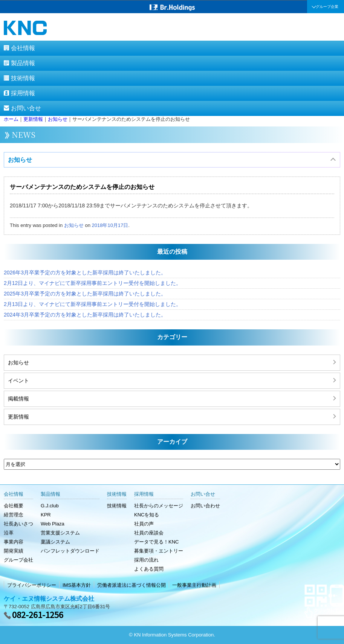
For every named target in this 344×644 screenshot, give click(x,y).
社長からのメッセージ (159, 506)
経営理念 (14, 515)
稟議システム (55, 542)
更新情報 (18, 417)
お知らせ (20, 160)
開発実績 (14, 551)
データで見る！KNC (156, 542)
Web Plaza (53, 524)
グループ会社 (18, 560)
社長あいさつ (18, 524)
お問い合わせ (205, 506)
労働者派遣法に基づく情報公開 (131, 585)
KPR (46, 515)
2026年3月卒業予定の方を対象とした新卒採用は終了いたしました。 (85, 273)
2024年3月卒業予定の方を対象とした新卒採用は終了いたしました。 (85, 315)
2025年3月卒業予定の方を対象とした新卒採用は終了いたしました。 (85, 294)
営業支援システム (60, 533)
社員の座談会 (149, 533)
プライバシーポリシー (32, 585)
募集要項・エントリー (159, 551)
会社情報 (23, 48)
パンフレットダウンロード (70, 551)
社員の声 (144, 524)
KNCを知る (147, 515)
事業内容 (14, 542)
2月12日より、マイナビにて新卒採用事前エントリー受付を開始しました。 (92, 283)
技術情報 (23, 78)
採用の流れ (146, 560)
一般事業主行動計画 (194, 585)
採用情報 (23, 93)
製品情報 (23, 63)
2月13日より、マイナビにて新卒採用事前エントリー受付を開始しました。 (92, 304)
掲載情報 (18, 399)
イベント (18, 381)
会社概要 (14, 506)
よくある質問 (149, 569)
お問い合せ (26, 108)
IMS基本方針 (77, 585)
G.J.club (50, 506)
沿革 (9, 533)
